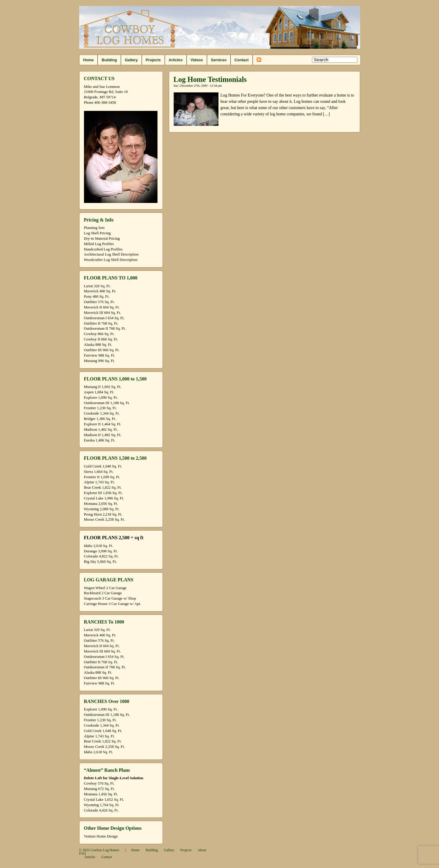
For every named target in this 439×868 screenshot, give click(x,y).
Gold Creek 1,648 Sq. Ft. (103, 466)
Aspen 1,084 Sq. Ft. (99, 392)
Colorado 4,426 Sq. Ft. (101, 810)
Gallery (131, 60)
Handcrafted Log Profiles (103, 249)
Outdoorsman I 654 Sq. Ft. (104, 318)
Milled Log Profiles (99, 244)
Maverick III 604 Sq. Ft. (103, 313)
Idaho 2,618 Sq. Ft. (99, 546)
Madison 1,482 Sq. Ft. (101, 430)
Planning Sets (94, 228)
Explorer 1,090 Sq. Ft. (101, 398)
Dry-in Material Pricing (102, 239)
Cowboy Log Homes (105, 850)
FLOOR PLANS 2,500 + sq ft (114, 538)
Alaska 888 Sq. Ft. (98, 345)
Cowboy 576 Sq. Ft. (99, 783)
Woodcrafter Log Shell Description (111, 260)
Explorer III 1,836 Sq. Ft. (103, 493)
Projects (153, 60)
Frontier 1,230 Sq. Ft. (100, 408)
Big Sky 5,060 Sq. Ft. (100, 562)
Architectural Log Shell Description (111, 254)
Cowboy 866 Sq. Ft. (99, 334)
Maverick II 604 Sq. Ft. (102, 307)
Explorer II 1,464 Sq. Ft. (103, 424)
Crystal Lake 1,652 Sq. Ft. (104, 800)
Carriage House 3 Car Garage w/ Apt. (113, 604)
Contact (242, 60)
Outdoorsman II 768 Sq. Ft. (105, 328)
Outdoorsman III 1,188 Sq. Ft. (107, 403)
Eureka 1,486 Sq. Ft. (100, 440)
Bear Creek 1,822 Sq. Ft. (103, 488)
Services (219, 60)
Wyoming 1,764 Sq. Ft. (102, 805)
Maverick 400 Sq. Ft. (100, 291)
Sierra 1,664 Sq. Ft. (99, 472)
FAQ (82, 854)
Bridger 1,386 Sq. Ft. (100, 419)
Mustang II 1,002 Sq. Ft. (103, 387)
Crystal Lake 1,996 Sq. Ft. (104, 498)
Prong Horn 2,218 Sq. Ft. (103, 514)
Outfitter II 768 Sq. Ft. (101, 323)
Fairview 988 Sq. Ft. (100, 355)
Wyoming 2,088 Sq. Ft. (102, 509)
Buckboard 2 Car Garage (103, 593)
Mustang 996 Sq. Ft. (100, 361)
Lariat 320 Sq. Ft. (97, 286)
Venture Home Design (101, 836)
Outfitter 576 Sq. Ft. (99, 302)
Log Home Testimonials (210, 79)
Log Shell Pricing (97, 233)
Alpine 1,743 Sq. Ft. (99, 482)
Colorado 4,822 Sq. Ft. (101, 556)
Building (109, 60)
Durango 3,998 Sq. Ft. (101, 551)
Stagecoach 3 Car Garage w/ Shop (110, 598)
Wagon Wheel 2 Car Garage (105, 588)
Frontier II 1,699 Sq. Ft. (102, 477)
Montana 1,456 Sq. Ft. (101, 794)
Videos (197, 60)
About (202, 850)
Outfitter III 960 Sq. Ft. (102, 350)
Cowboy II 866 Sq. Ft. (101, 339)
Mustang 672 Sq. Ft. (100, 789)
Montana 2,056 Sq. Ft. (101, 504)
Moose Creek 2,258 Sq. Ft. (104, 519)
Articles (176, 60)
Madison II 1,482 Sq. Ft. (103, 435)
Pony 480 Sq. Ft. (97, 297)
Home (88, 60)
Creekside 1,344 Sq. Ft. (102, 413)
